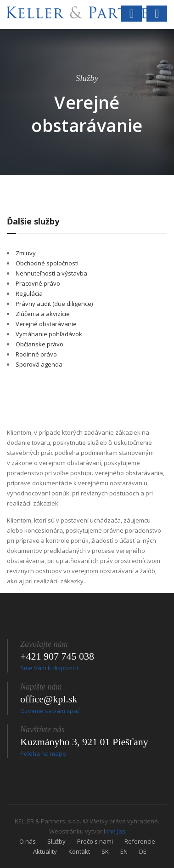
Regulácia (29, 293)
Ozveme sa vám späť (50, 711)
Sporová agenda (39, 364)
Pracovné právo (38, 283)
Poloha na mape (43, 753)
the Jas (116, 831)
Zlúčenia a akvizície (43, 314)
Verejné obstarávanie (46, 324)
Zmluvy (26, 253)
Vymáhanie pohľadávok (49, 334)
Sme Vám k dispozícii (49, 668)
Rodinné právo (36, 354)
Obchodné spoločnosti (47, 263)
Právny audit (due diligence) (54, 304)
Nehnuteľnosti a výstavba (51, 273)
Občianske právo (39, 344)
